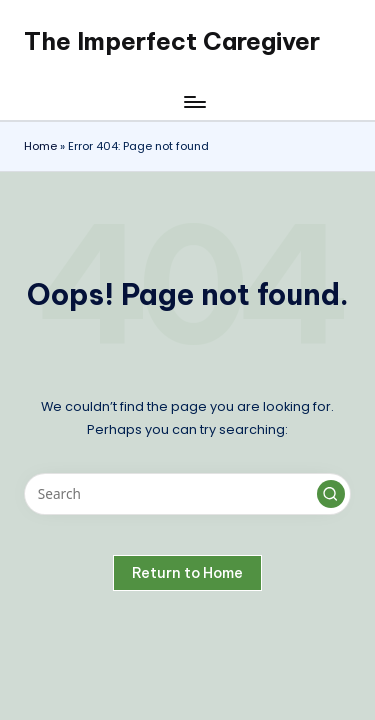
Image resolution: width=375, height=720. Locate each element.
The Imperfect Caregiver (172, 41)
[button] (331, 494)
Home (40, 146)
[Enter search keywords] (187, 494)
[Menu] (194, 101)
